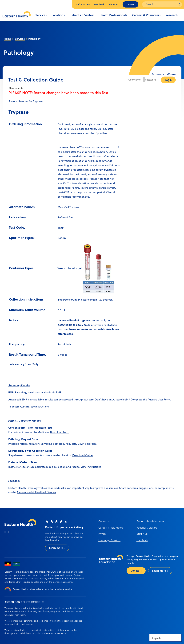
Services (41, 15)
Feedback (99, 4)
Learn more (56, 548)
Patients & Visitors (82, 15)
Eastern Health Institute (150, 521)
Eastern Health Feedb (30, 492)
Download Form (60, 432)
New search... (16, 88)
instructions (42, 407)
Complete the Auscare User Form (150, 399)
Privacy (102, 534)
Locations (58, 15)
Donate (130, 4)
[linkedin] (13, 532)
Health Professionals (113, 15)
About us (114, 4)
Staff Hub (142, 534)
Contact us (84, 4)
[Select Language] (165, 638)
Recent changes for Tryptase (25, 101)
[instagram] (9, 532)
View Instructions (91, 467)
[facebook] (5, 532)
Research (172, 15)
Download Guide (82, 455)
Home (8, 39)
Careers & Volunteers (146, 15)
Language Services (109, 540)
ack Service (49, 492)
